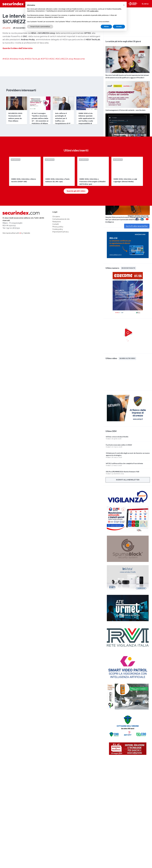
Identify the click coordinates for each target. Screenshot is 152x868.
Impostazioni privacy (60, 297)
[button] (124, 5)
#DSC (52, 121)
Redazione (57, 287)
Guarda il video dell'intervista (18, 111)
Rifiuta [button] (106, 27)
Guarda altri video (127, 358)
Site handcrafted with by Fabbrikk (16, 298)
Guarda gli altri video (76, 256)
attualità (6, 90)
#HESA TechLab (32, 121)
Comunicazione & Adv (61, 284)
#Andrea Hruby (17, 121)
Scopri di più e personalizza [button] (40, 27)
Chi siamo (56, 282)
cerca (145, 4)
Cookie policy (58, 294)
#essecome (79, 121)
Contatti (56, 289)
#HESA (6, 121)
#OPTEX (45, 121)
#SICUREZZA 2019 (64, 121)
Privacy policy (58, 292)
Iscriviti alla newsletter (128, 480)
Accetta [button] (119, 27)
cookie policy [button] (94, 11)
